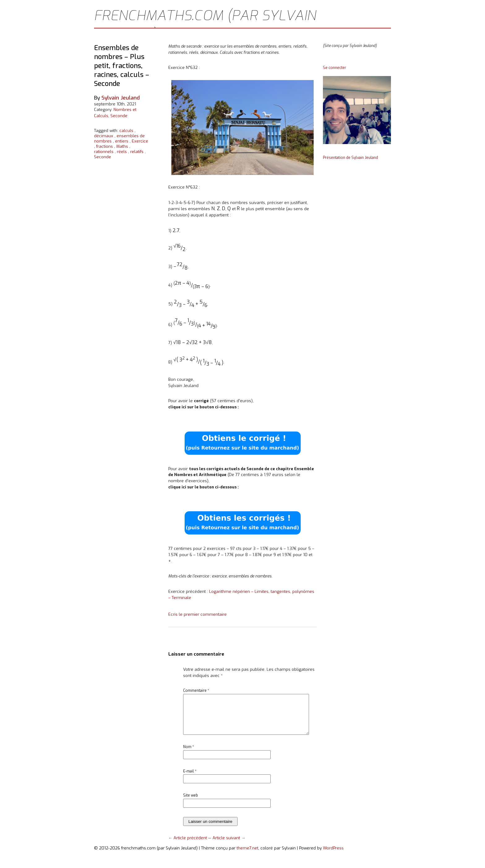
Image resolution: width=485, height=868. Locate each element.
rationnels (104, 152)
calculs (126, 131)
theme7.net (247, 855)
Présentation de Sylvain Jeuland (350, 158)
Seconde (119, 116)
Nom (189, 754)
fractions (105, 146)
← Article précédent (188, 845)
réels (122, 152)
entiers (122, 141)
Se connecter (335, 68)
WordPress (333, 855)
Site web (191, 803)
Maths (122, 146)
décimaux (104, 136)
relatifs (137, 152)
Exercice (140, 141)
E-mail (190, 779)
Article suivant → (229, 845)
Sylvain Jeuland (121, 98)
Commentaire (196, 691)
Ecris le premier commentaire (197, 614)
